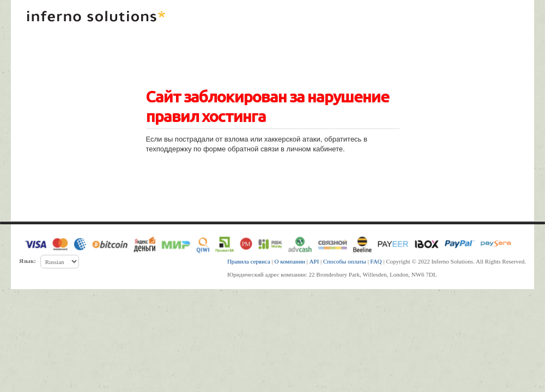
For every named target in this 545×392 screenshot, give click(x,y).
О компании (290, 261)
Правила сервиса (249, 261)
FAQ (376, 261)
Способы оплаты (345, 261)
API (314, 261)
